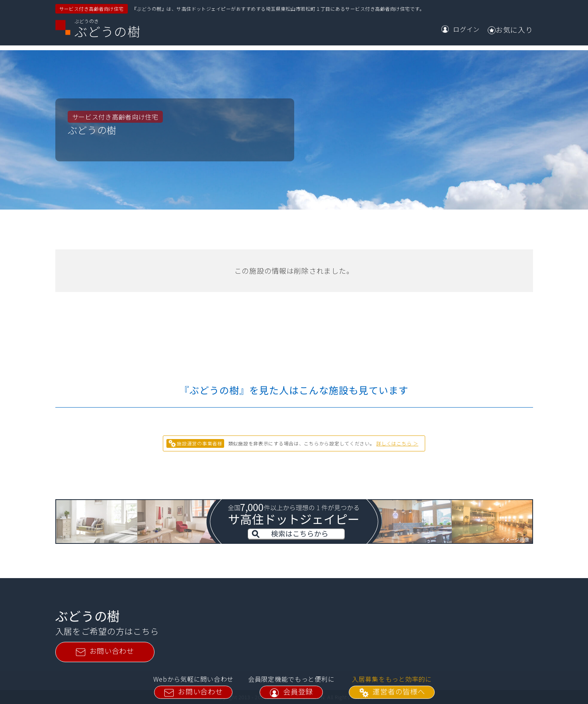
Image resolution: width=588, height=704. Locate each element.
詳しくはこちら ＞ (397, 443)
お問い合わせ (193, 692)
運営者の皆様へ (392, 692)
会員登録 (291, 692)
